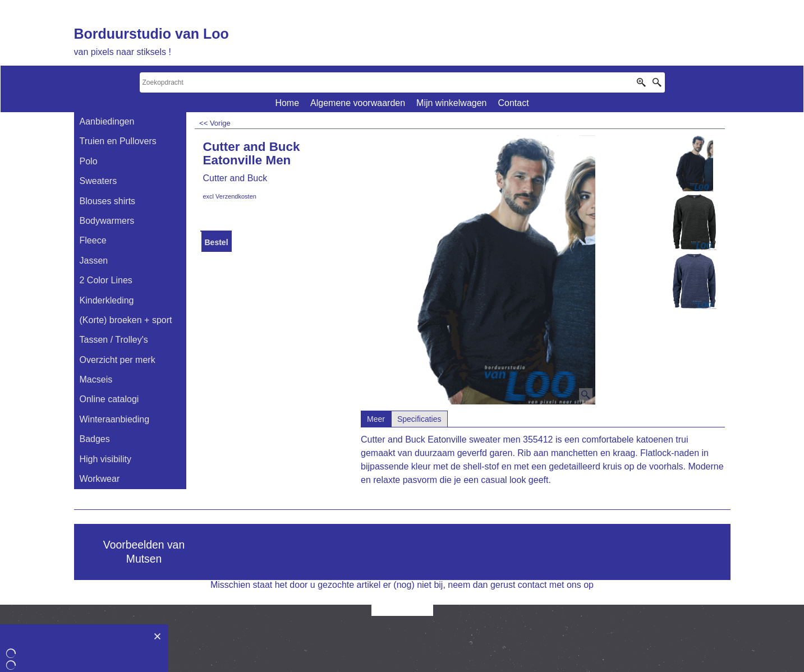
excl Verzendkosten (230, 196)
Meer (376, 419)
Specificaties (419, 419)
